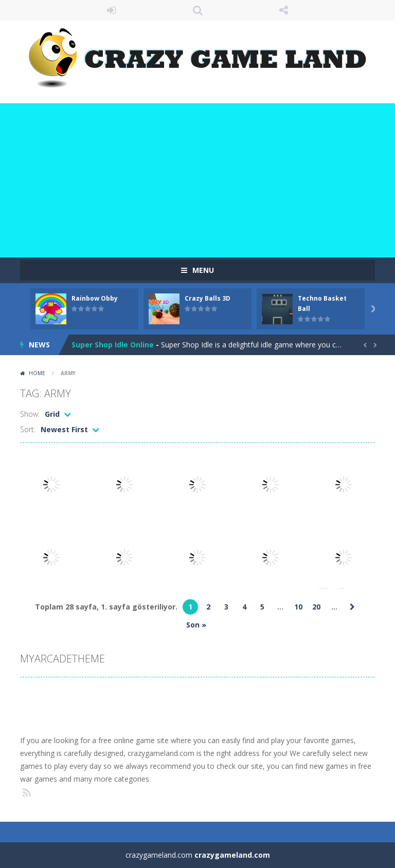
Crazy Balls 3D (208, 298)
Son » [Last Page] (196, 625)
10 (298, 607)
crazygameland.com (232, 855)
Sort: (28, 429)
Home (37, 373)
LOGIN (112, 10)
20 (316, 607)
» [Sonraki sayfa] (352, 607)
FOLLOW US (284, 10)
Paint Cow (90, 345)
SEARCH (197, 10)
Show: (30, 414)
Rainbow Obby (95, 298)
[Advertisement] (197, 180)
